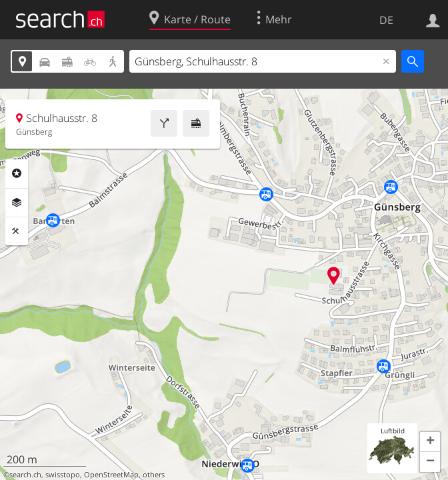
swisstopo (63, 475)
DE (386, 20)
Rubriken (17, 173)
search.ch (25, 475)
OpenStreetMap (111, 475)
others (154, 475)
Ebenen (17, 203)
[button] (430, 442)
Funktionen (17, 231)
